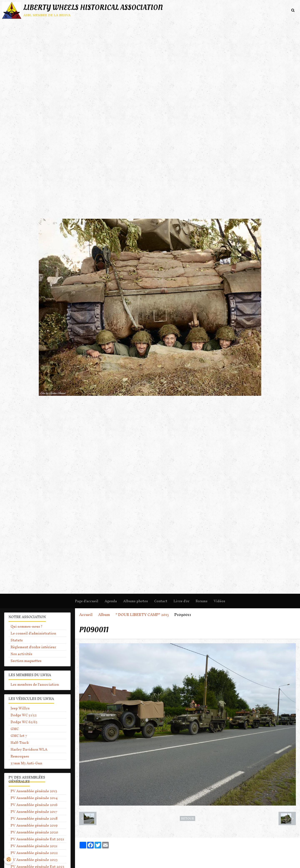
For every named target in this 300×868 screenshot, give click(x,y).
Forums (202, 601)
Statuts (17, 640)
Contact (161, 601)
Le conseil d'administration (33, 633)
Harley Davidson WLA (29, 749)
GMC (15, 729)
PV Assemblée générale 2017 (34, 812)
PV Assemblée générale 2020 (34, 832)
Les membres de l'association (35, 684)
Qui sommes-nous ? (26, 626)
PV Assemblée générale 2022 (34, 853)
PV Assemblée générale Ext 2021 (37, 839)
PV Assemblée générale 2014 (34, 798)
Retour (187, 818)
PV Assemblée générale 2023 (34, 860)
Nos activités (21, 654)
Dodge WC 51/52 (24, 715)
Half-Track (20, 743)
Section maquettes (26, 661)
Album (104, 615)
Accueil (86, 615)
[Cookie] (9, 859)
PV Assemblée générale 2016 (34, 805)
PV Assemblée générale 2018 (34, 818)
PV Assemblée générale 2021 (34, 846)
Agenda (111, 601)
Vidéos (219, 601)
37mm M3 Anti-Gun (26, 763)
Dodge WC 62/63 (24, 722)
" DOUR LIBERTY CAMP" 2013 (142, 615)
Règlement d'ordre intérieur (33, 647)
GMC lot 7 (19, 736)
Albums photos (136, 601)
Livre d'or (181, 601)
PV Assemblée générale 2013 (34, 791)
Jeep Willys (20, 708)
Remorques (20, 756)
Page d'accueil (87, 601)
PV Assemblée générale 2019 (34, 825)
